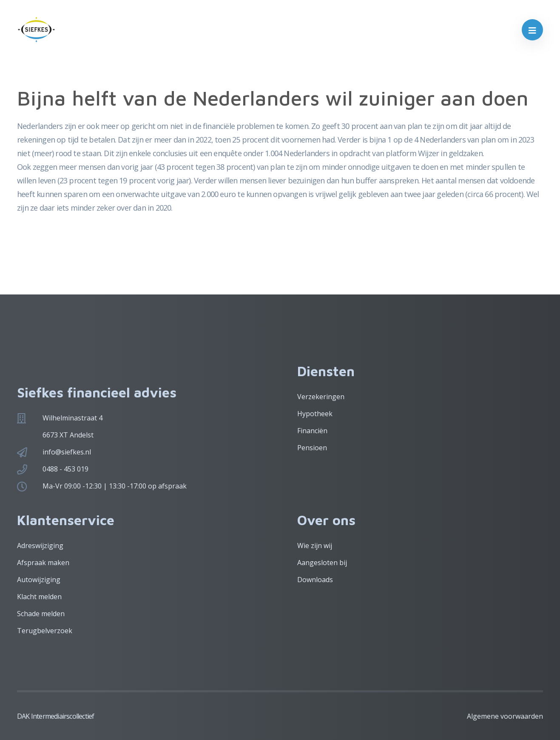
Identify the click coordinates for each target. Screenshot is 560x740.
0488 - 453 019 (65, 469)
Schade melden (41, 614)
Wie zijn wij (315, 546)
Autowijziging (39, 580)
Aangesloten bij (322, 563)
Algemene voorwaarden (505, 716)
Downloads (315, 580)
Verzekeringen (321, 397)
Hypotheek (315, 414)
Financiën (312, 431)
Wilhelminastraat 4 (72, 418)
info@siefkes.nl (67, 452)
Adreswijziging (40, 546)
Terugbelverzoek (45, 631)
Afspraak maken (43, 563)
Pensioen (312, 448)
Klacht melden (39, 597)
